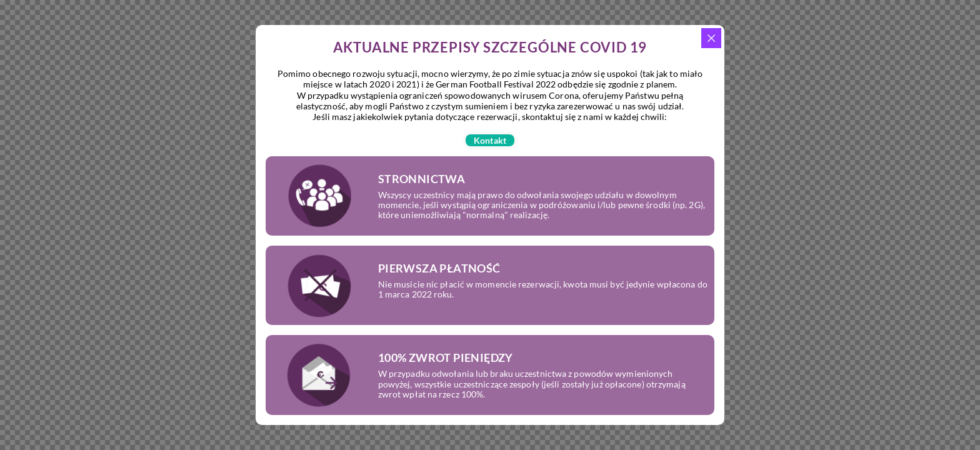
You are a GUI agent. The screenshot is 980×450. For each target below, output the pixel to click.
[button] (490, 140)
